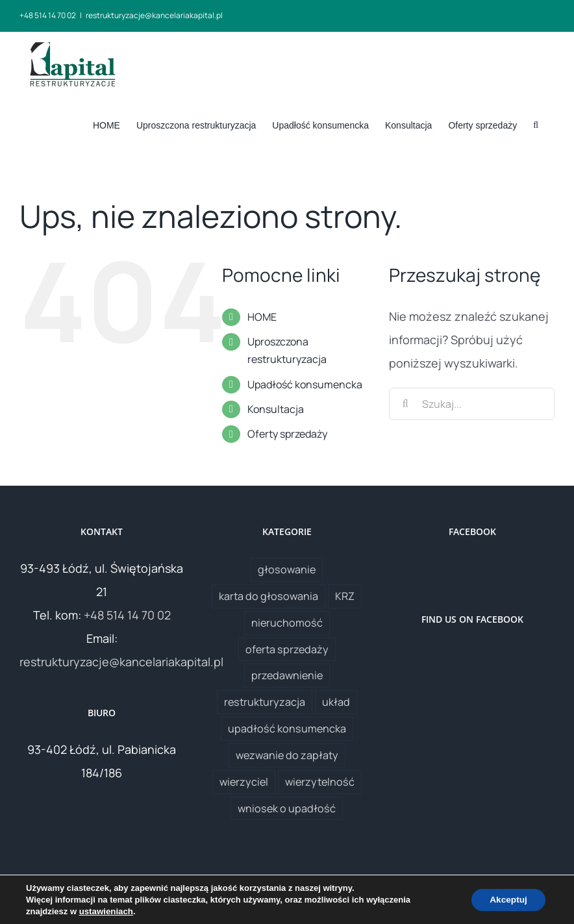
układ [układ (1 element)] (336, 702)
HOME (262, 317)
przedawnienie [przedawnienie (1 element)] (287, 675)
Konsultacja (276, 409)
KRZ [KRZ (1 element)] (345, 596)
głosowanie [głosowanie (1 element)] (287, 569)
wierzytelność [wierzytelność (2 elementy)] (320, 782)
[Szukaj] (405, 404)
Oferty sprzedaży (287, 434)
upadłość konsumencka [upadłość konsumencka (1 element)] (287, 729)
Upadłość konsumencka (305, 384)
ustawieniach (106, 911)
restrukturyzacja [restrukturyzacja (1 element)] (265, 702)
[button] (536, 124)
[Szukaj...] (472, 404)
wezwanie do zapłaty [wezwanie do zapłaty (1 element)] (287, 755)
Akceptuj (507, 900)
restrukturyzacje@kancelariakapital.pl (154, 15)
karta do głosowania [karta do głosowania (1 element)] (268, 596)
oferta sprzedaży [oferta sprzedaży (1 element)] (287, 649)
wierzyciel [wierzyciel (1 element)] (244, 782)
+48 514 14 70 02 (127, 615)
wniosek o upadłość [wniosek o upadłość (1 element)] (287, 808)
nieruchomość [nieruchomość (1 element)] (287, 623)
